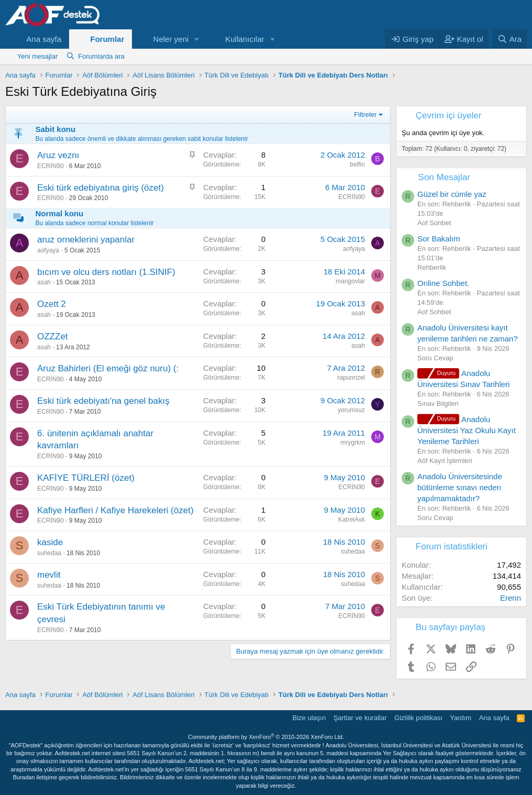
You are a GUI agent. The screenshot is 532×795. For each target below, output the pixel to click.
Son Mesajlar (444, 177)
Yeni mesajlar (38, 56)
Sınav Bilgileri (438, 404)
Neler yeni (171, 39)
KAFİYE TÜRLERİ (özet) (86, 478)
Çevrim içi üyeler (449, 115)
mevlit (49, 575)
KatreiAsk (352, 520)
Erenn (511, 598)
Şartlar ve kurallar (360, 718)
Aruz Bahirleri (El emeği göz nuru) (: (108, 368)
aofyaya (48, 250)
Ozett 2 (52, 304)
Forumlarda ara (101, 56)
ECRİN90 (51, 166)
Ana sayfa (44, 39)
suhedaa (49, 553)
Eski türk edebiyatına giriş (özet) (101, 188)
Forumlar (107, 39)
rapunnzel (351, 378)
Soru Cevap (435, 358)
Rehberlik (432, 267)
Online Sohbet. (443, 283)
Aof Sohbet (434, 223)
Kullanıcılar (245, 39)
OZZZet (53, 336)
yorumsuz (351, 410)
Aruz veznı (58, 155)
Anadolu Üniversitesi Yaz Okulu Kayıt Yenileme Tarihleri (467, 430)
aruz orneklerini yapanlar (86, 240)
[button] (197, 39)
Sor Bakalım (439, 239)
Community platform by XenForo (266, 737)
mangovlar (350, 281)
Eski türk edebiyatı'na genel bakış (103, 401)
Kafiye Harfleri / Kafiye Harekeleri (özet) (115, 510)
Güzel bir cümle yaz (452, 194)
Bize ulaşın (309, 718)
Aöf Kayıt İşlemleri (445, 461)
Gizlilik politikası (418, 718)
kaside (50, 542)
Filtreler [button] (365, 114)
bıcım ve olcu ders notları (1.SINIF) (106, 272)
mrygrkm (353, 443)
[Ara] (509, 39)
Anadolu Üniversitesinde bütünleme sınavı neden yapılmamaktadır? (460, 487)
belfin (357, 164)
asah (44, 282)
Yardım (461, 718)
